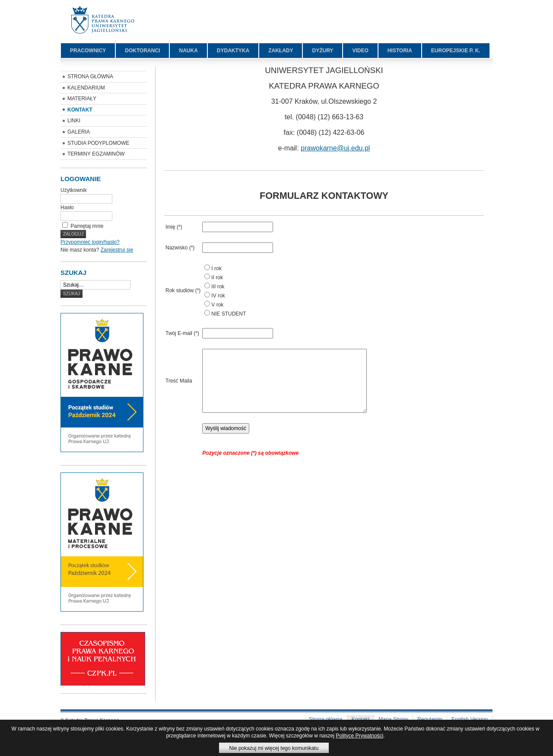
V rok (217, 305)
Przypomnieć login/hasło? (90, 242)
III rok (218, 287)
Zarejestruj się (117, 250)
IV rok (218, 296)
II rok (217, 278)
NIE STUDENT (229, 314)
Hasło (67, 207)
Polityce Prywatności (359, 736)
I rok (216, 268)
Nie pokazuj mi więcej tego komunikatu (274, 748)
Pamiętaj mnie (87, 226)
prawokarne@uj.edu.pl (335, 148)
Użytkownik (74, 190)
